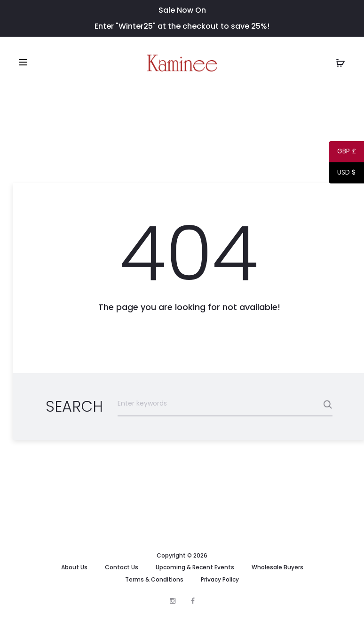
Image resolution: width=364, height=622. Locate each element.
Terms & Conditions (154, 579)
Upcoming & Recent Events (195, 567)
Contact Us (122, 567)
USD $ (342, 174)
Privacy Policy (220, 579)
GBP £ (342, 153)
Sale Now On (182, 10)
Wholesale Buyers (277, 567)
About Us (74, 567)
